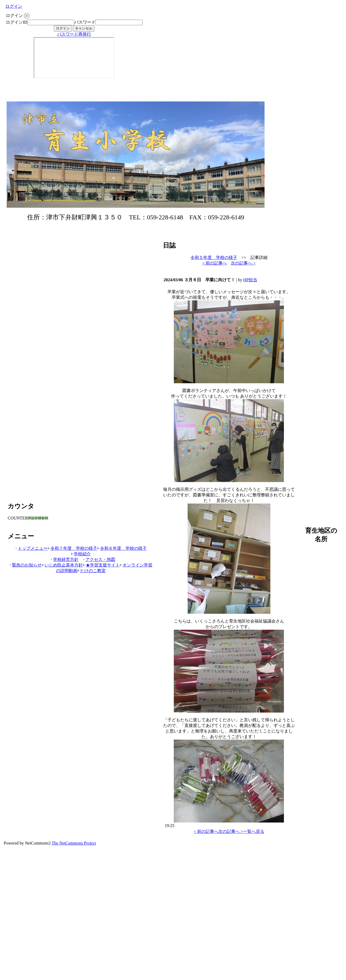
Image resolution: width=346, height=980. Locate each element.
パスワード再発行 (74, 34)
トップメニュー (31, 548)
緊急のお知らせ (25, 565)
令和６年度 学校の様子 (122, 548)
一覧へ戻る (254, 831)
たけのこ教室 (91, 571)
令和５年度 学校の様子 (214, 257)
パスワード (85, 22)
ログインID (17, 22)
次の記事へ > (243, 263)
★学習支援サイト (101, 565)
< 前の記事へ (215, 263)
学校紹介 (81, 554)
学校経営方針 (64, 559)
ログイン (14, 6)
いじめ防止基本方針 (62, 565)
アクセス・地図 (99, 559)
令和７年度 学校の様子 (72, 548)
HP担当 (250, 280)
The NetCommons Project (74, 843)
